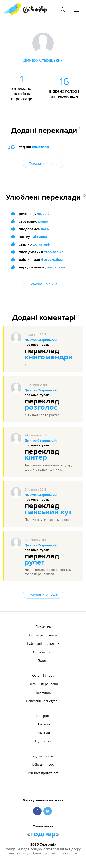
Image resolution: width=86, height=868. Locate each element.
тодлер (43, 834)
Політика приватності (43, 773)
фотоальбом (52, 259)
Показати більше (43, 164)
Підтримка (43, 741)
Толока (43, 660)
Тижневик (43, 692)
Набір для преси (43, 764)
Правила (43, 724)
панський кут (48, 512)
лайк (45, 229)
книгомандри (49, 357)
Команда (43, 733)
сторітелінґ (53, 252)
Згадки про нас (43, 756)
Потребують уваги (43, 635)
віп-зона (40, 237)
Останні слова (43, 675)
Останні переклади (43, 684)
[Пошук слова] (63, 10)
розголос (41, 407)
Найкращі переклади (43, 643)
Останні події (43, 652)
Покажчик (43, 626)
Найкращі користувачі (43, 701)
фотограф (41, 244)
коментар (40, 147)
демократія (55, 267)
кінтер (36, 458)
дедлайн (44, 214)
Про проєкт (43, 716)
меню (43, 221)
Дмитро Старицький (41, 340)
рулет (35, 562)
